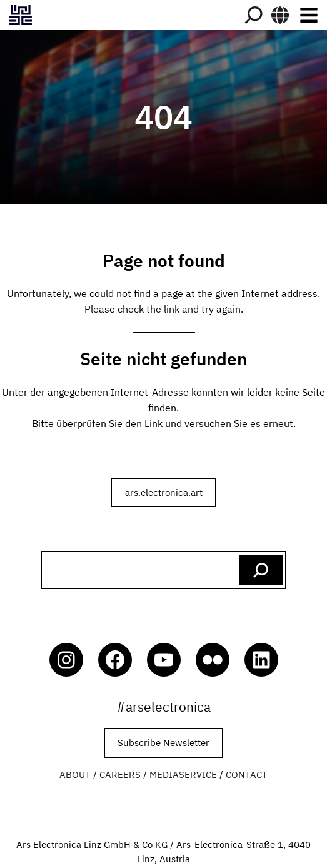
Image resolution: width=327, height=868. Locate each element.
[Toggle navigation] (309, 15)
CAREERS (120, 775)
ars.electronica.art (164, 492)
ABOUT (75, 775)
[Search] (254, 15)
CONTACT (247, 775)
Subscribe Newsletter (163, 742)
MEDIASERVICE (183, 775)
